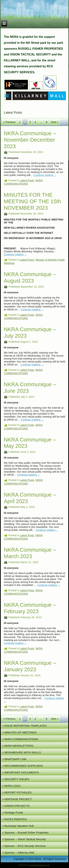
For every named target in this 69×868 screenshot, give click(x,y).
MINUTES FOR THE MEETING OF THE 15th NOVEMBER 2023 (32, 201)
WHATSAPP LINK (15, 759)
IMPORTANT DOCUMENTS (22, 772)
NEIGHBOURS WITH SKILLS (23, 752)
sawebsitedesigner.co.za (40, 865)
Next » (55, 122)
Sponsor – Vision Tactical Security (25, 839)
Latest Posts (27, 180)
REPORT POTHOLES (18, 792)
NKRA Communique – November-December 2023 (30, 140)
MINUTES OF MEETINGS (21, 732)
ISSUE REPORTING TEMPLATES (26, 726)
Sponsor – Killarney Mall (19, 853)
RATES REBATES (16, 819)
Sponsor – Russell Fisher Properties (26, 832)
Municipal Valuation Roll (19, 826)
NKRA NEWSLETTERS (19, 746)
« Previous (9, 122)
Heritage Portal (14, 812)
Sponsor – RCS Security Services (25, 846)
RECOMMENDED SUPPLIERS (24, 766)
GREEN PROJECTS (17, 806)
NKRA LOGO (13, 786)
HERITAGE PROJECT (18, 799)
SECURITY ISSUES (17, 779)
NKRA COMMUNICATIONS (21, 739)
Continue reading (45, 175)
